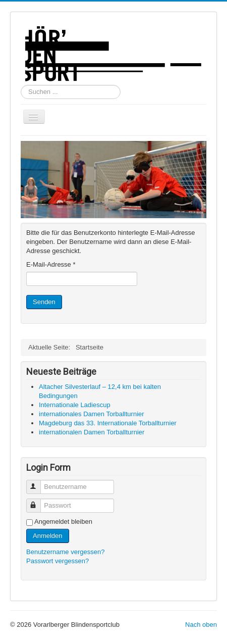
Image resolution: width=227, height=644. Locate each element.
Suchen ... (21, 85)
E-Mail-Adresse (51, 264)
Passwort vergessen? (58, 561)
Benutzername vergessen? (65, 552)
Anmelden (48, 536)
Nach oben (201, 625)
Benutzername (38, 483)
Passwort (38, 501)
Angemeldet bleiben (63, 522)
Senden (44, 302)
